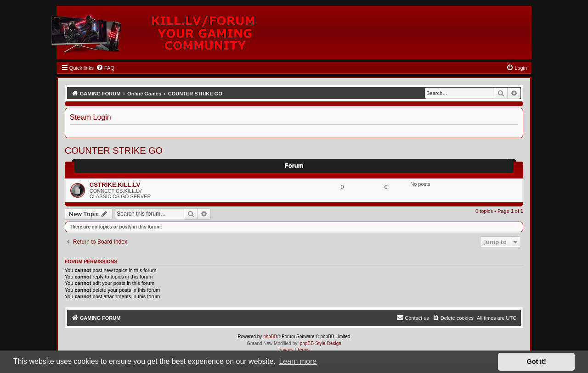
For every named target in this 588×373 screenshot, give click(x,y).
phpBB (270, 337)
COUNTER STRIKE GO (114, 150)
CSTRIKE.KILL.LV (115, 185)
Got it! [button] (537, 362)
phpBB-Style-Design (321, 343)
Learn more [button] (298, 361)
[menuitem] (105, 68)
